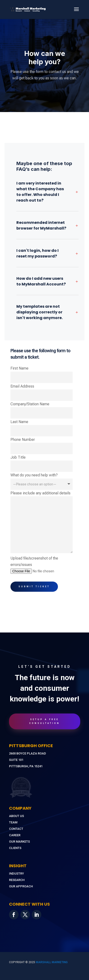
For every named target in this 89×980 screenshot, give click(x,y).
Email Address (42, 392)
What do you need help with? (42, 479)
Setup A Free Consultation (44, 721)
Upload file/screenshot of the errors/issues (42, 565)
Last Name (42, 428)
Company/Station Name (42, 410)
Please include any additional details (42, 522)
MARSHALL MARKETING (52, 962)
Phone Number (42, 446)
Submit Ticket (34, 587)
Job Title (42, 463)
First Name (42, 374)
